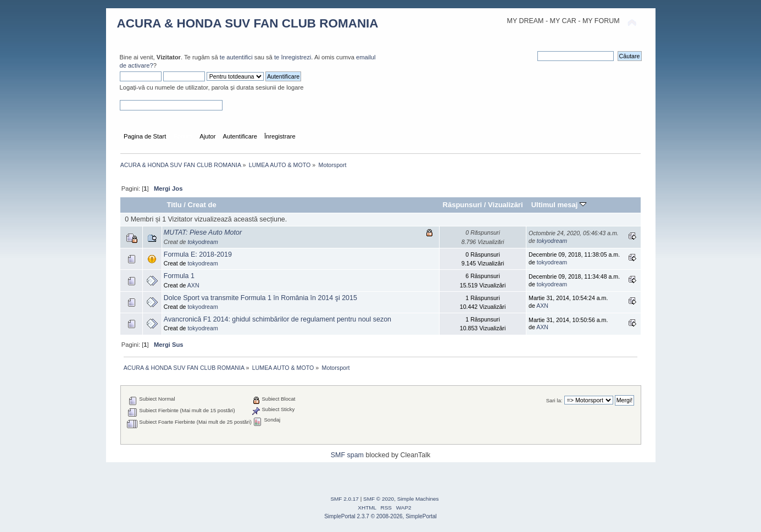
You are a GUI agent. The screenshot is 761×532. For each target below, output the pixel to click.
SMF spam (347, 455)
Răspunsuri (463, 205)
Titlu (174, 205)
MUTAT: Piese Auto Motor (203, 232)
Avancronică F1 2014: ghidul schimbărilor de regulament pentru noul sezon (277, 319)
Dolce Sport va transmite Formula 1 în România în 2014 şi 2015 (260, 298)
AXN (193, 285)
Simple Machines (418, 499)
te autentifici (236, 57)
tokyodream (202, 242)
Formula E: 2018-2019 (198, 254)
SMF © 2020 (379, 499)
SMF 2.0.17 (345, 499)
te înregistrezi (293, 57)
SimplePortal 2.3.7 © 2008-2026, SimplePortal (380, 516)
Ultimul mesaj (559, 205)
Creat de (202, 205)
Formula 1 (179, 276)
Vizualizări (506, 205)
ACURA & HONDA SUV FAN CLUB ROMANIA (248, 23)
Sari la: (554, 400)
